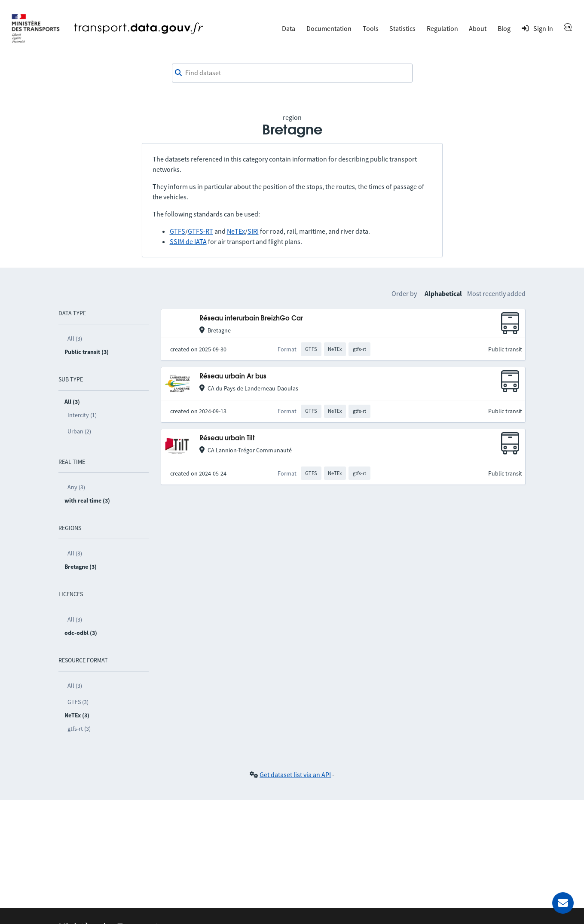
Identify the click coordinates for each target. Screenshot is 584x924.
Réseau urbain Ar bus (233, 377)
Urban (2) (79, 431)
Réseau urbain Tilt (227, 438)
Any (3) (76, 487)
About (478, 28)
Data (289, 28)
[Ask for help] (563, 903)
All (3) (75, 338)
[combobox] (292, 73)
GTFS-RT (200, 231)
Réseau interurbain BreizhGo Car (251, 319)
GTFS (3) (78, 702)
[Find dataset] (292, 73)
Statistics (402, 28)
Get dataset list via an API (295, 775)
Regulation (442, 28)
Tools (371, 28)
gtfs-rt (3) (79, 729)
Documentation (329, 28)
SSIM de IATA (188, 241)
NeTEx (236, 231)
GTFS (177, 231)
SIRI (253, 231)
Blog (504, 28)
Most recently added (496, 293)
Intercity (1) (82, 415)
